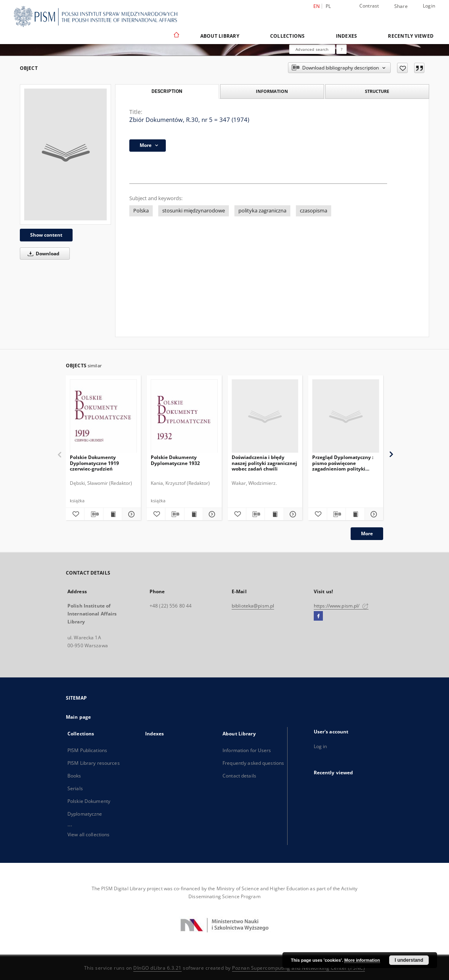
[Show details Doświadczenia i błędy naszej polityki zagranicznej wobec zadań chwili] (292, 514)
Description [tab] (167, 91)
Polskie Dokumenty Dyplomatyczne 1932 (175, 460)
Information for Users (247, 750)
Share (401, 6)
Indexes (347, 36)
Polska (141, 211)
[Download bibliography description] (94, 514)
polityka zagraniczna (262, 211)
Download (42, 254)
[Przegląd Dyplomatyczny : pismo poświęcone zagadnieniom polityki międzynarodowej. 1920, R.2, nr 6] (346, 416)
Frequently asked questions (253, 763)
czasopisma (314, 211)
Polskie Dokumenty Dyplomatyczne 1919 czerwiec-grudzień (94, 463)
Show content (46, 235)
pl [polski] (328, 6)
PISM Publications (87, 750)
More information (362, 960)
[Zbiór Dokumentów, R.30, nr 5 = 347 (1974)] (65, 154)
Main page (78, 717)
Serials (75, 788)
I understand (409, 960)
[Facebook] (318, 616)
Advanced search (312, 49)
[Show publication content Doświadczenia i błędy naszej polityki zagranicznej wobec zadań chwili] (274, 514)
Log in (320, 746)
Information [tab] (272, 91)
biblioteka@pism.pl (253, 606)
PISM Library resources (94, 763)
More (367, 533)
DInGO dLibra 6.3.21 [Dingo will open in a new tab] (157, 968)
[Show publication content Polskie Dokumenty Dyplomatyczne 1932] (194, 514)
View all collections (88, 834)
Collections (288, 36)
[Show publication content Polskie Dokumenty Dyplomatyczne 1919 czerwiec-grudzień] (113, 514)
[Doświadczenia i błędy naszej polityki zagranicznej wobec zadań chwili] (265, 416)
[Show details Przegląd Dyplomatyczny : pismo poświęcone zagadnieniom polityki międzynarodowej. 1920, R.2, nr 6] (373, 514)
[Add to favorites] (402, 68)
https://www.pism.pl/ (341, 606)
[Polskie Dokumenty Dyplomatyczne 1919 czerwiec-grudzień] (103, 416)
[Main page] (176, 36)
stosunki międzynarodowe (194, 211)
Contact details (239, 776)
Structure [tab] (377, 91)
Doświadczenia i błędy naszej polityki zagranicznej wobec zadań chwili (264, 463)
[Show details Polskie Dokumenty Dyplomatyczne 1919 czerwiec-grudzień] (130, 514)
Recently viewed (411, 36)
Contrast (369, 6)
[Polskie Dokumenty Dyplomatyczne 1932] (184, 416)
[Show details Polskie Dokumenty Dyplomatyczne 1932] (211, 514)
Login (429, 6)
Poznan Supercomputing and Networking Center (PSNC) (298, 968)
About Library (220, 36)
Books (74, 776)
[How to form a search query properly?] (342, 49)
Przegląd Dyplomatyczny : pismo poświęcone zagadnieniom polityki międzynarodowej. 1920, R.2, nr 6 (345, 463)
